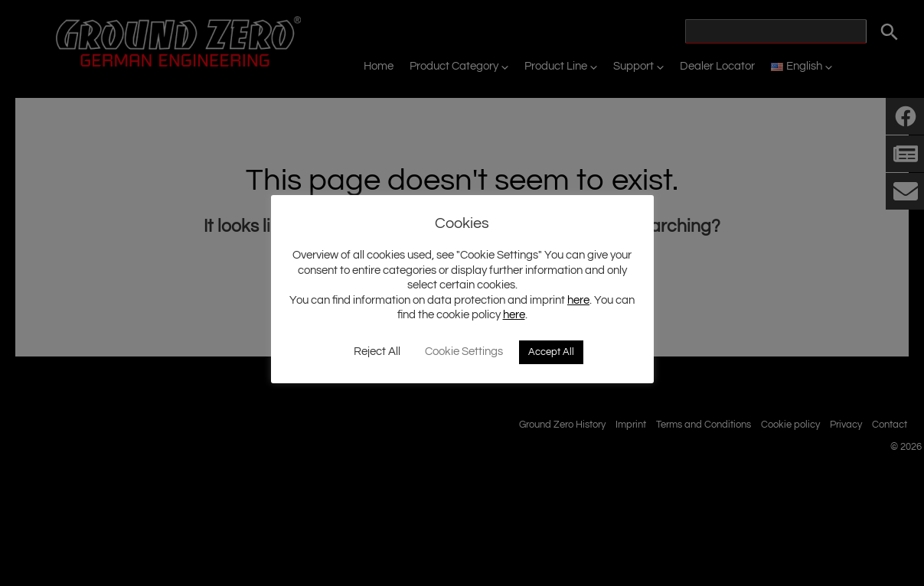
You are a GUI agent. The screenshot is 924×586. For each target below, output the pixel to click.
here (578, 300)
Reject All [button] (377, 352)
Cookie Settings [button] (464, 352)
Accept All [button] (551, 352)
